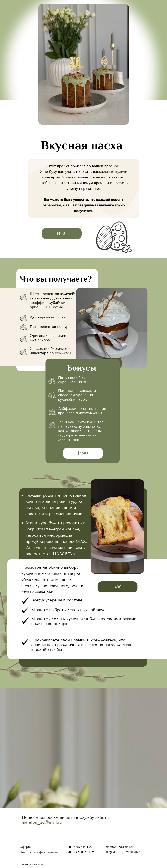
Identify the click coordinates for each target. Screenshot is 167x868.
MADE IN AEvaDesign (33, 865)
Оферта (25, 847)
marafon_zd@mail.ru (42, 822)
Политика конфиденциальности (42, 852)
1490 (61, 233)
